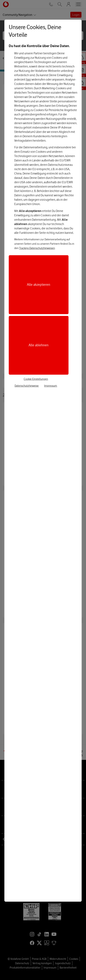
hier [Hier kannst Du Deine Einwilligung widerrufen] (29, 79)
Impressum (51, 386)
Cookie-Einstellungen (36, 379)
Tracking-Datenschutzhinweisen (37, 248)
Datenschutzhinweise (27, 386)
